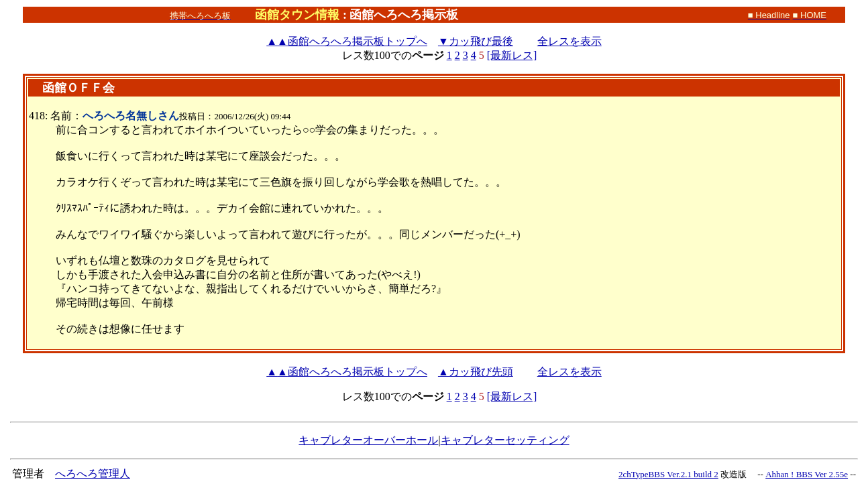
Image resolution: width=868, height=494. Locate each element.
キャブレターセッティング (505, 440)
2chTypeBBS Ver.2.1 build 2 (668, 474)
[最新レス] (512, 55)
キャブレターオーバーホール (368, 440)
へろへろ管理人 (93, 474)
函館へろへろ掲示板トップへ (347, 41)
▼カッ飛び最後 (476, 41)
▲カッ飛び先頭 (476, 372)
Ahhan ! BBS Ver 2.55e (807, 474)
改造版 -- (742, 474)
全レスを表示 (569, 41)
